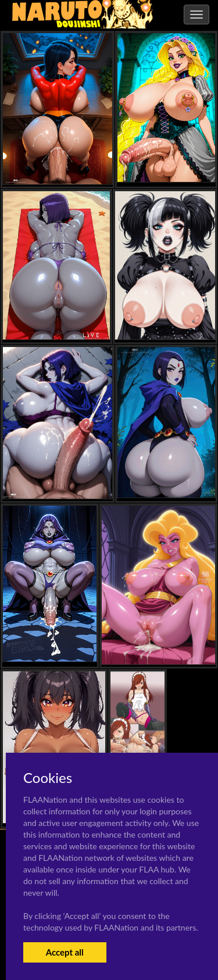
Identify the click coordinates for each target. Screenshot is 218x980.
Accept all (65, 952)
